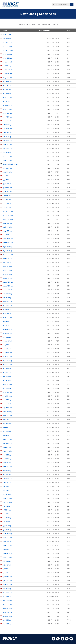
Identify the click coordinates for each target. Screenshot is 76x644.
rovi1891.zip (7, 455)
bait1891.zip (7, 93)
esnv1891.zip (7, 176)
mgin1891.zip (7, 223)
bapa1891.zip (7, 97)
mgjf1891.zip (7, 227)
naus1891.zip (7, 313)
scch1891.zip (7, 502)
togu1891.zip (7, 592)
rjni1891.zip (7, 427)
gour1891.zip (7, 188)
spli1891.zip (7, 569)
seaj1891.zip (7, 522)
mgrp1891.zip (8, 247)
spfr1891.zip (7, 561)
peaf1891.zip (7, 357)
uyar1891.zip (7, 608)
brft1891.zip (7, 125)
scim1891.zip (7, 514)
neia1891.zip (7, 317)
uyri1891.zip (7, 620)
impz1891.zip (7, 203)
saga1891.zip (7, 478)
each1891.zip (7, 168)
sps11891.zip (7, 577)
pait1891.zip (7, 337)
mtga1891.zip (7, 294)
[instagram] (58, 640)
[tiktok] (62, 640)
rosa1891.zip (7, 451)
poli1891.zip (7, 388)
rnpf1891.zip (7, 439)
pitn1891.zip (7, 380)
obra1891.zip (7, 321)
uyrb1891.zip (7, 616)
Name (5, 30)
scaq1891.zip (7, 490)
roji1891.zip (7, 447)
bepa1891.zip (7, 113)
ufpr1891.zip (7, 604)
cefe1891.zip (7, 133)
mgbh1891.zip (8, 219)
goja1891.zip (7, 184)
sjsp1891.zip (7, 530)
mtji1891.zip (7, 298)
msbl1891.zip (7, 262)
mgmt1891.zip (8, 243)
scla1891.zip (7, 518)
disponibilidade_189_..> (11, 164)
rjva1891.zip (7, 431)
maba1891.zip (8, 211)
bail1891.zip (7, 89)
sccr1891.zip (7, 506)
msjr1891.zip (7, 274)
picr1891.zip (7, 368)
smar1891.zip (7, 533)
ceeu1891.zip (7, 129)
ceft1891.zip (7, 137)
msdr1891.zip (8, 266)
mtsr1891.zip (7, 309)
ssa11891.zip (7, 585)
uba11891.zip (7, 600)
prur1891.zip (7, 416)
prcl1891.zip (7, 400)
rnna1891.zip (7, 435)
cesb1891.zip (7, 140)
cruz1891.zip (7, 156)
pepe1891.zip (7, 361)
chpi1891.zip (7, 144)
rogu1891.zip (7, 443)
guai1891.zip (7, 192)
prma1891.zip (8, 412)
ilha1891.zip (7, 199)
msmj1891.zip (8, 278)
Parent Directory (9, 34)
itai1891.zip (7, 207)
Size (68, 30)
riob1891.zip (7, 419)
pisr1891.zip (7, 376)
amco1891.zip (8, 42)
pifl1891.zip (7, 372)
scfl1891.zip (7, 510)
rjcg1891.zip (7, 423)
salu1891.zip (7, 482)
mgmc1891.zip (8, 239)
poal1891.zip (7, 384)
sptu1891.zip (7, 581)
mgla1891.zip (7, 235)
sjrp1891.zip (7, 526)
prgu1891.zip (7, 408)
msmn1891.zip (8, 282)
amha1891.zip (8, 50)
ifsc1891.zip (7, 195)
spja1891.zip (7, 565)
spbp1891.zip (7, 545)
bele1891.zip (7, 109)
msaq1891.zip (8, 258)
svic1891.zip (7, 588)
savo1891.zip (7, 486)
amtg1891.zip (7, 58)
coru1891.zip (7, 148)
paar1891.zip (7, 329)
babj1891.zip (7, 78)
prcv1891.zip (7, 404)
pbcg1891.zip (7, 345)
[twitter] (67, 640)
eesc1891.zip (7, 172)
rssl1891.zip (7, 475)
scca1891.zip (7, 498)
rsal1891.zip (7, 459)
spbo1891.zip (7, 541)
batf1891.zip (7, 101)
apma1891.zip (8, 70)
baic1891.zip (7, 85)
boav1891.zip (7, 117)
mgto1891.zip (8, 251)
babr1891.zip (7, 82)
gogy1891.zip (7, 180)
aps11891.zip (7, 74)
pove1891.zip (7, 392)
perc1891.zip (7, 364)
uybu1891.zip (7, 612)
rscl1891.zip (7, 463)
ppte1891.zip (7, 396)
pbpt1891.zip (7, 353)
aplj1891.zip (7, 66)
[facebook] (53, 640)
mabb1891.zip (8, 215)
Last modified (44, 30)
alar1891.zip (7, 38)
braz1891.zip (7, 121)
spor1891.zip (7, 573)
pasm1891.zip (8, 341)
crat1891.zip (7, 152)
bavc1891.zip (7, 105)
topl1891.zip (7, 596)
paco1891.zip (7, 333)
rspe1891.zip (7, 467)
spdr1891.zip (7, 553)
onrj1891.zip (7, 325)
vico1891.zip (7, 624)
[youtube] (71, 640)
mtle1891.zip (7, 306)
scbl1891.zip (7, 494)
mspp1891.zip (8, 290)
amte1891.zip (7, 54)
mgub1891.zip (8, 254)
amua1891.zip (8, 62)
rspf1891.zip (7, 471)
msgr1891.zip (7, 270)
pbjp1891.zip (7, 349)
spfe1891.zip (7, 557)
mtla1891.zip (7, 302)
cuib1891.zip (7, 160)
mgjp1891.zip (7, 231)
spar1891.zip (7, 537)
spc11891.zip (7, 549)
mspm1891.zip (8, 286)
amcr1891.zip (7, 46)
